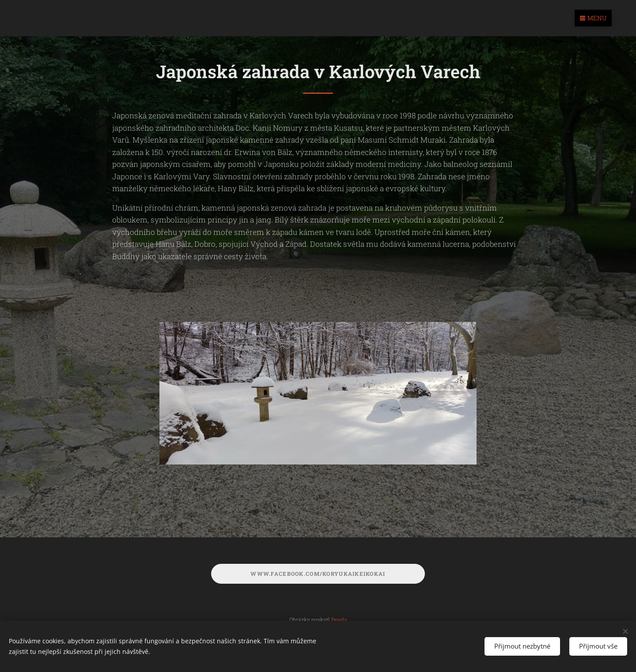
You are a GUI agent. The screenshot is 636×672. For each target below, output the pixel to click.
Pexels (339, 619)
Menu (593, 18)
